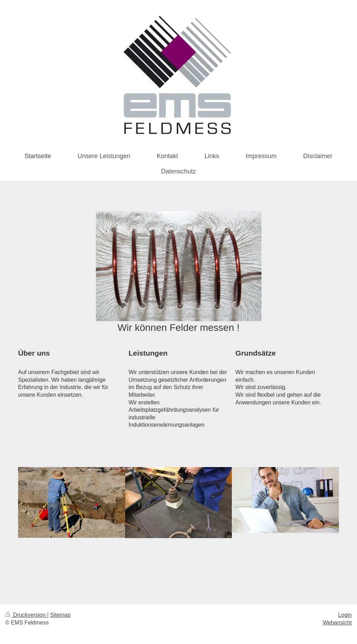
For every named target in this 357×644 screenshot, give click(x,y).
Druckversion (26, 615)
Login (345, 615)
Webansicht (337, 623)
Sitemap (60, 615)
